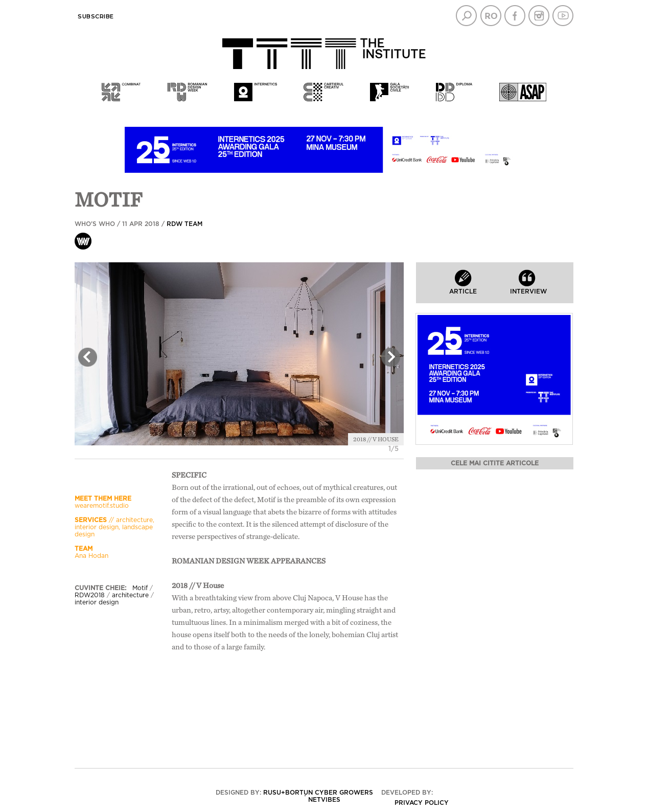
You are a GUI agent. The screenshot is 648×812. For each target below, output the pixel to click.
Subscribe (96, 16)
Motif (140, 588)
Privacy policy (422, 803)
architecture (130, 595)
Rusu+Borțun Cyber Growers (318, 793)
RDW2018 (90, 595)
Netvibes (324, 800)
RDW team (184, 224)
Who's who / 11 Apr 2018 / (138, 224)
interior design (97, 602)
